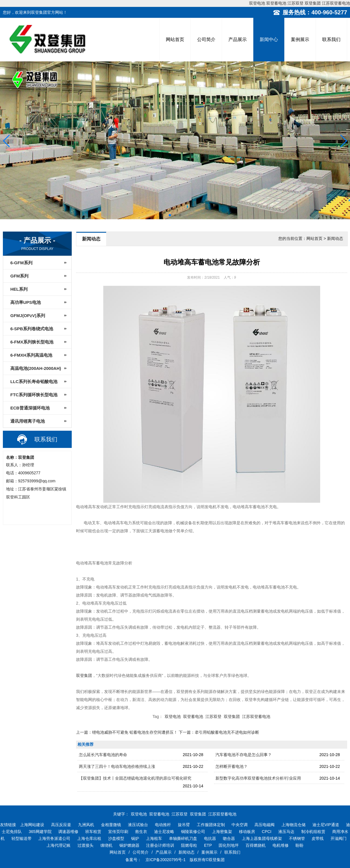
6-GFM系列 (21, 263)
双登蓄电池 (276, 3)
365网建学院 (40, 832)
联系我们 (331, 39)
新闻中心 (269, 39)
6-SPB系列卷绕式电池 (32, 329)
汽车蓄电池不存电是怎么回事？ (244, 755)
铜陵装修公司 (193, 832)
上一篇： (127, 732)
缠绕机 (106, 845)
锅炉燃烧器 (129, 845)
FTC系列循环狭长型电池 (34, 395)
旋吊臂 (184, 825)
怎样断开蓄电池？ (232, 766)
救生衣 (141, 832)
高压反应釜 (61, 825)
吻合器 (229, 838)
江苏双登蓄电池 (336, 3)
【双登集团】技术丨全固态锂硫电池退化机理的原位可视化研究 (135, 778)
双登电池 (257, 3)
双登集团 (313, 3)
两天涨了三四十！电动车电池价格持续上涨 (117, 766)
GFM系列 (19, 276)
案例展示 (300, 39)
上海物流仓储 (293, 825)
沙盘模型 (116, 838)
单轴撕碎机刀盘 (183, 838)
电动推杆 (163, 825)
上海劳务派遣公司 (54, 838)
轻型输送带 (22, 838)
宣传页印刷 (118, 832)
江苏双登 (295, 3)
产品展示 (238, 39)
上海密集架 (222, 832)
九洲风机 (86, 825)
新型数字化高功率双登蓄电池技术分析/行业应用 (258, 778)
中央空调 (240, 825)
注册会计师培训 (160, 845)
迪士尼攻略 (164, 832)
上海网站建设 (32, 825)
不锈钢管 (297, 838)
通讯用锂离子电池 (28, 421)
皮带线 (318, 838)
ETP (208, 845)
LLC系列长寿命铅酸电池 (34, 381)
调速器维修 (68, 832)
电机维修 (281, 845)
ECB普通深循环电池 (30, 408)
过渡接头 (85, 845)
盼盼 (300, 845)
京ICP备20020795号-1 (165, 860)
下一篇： (219, 732)
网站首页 (175, 39)
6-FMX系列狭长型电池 (32, 342)
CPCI (267, 832)
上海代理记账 (59, 845)
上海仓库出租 (89, 838)
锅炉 (135, 838)
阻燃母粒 (189, 845)
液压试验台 (138, 825)
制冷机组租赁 (313, 832)
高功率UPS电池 (26, 302)
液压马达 (286, 832)
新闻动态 (186, 852)
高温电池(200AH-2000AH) (36, 368)
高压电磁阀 (265, 825)
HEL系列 (19, 289)
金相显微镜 (111, 825)
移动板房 (247, 832)
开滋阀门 (339, 838)
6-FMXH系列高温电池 (31, 355)
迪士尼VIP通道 (326, 825)
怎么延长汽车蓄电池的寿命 (103, 755)
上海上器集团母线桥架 (262, 838)
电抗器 (210, 838)
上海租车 (154, 838)
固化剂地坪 (229, 845)
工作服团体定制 (211, 825)
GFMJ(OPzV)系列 (28, 315)
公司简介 (206, 39)
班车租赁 (93, 832)
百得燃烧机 (256, 845)
